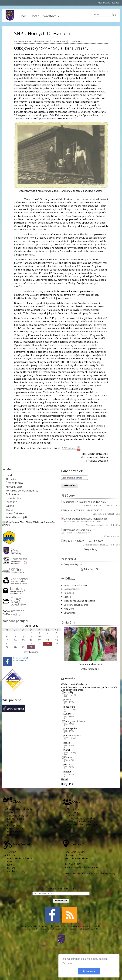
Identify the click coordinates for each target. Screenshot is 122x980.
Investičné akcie (15, 513)
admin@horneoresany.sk (79, 926)
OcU (65, 926)
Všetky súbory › (90, 549)
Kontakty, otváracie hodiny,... (22, 491)
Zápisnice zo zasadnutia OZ (93, 506)
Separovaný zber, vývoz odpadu (83, 824)
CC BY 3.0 (94, 929)
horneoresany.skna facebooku (21, 659)
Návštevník (51, 16)
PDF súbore (71, 448)
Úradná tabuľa (14, 483)
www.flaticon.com (72, 929)
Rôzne (107, 536)
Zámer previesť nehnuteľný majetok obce (86, 519)
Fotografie (70, 707)
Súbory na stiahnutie (75, 721)
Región (68, 772)
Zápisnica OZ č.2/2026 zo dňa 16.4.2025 (85, 502)
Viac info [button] (67, 963)
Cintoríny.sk (70, 613)
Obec (23, 16)
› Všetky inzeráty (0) (71, 564)
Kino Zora (69, 609)
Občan (35, 16)
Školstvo (71, 827)
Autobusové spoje (17, 871)
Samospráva (71, 728)
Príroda (11, 855)
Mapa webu (104, 3)
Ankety (68, 714)
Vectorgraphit (48, 929)
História (68, 764)
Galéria (10, 506)
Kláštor (70, 833)
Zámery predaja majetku (97, 525)
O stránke (96, 926)
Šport (67, 750)
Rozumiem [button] (89, 971)
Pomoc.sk (69, 593)
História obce (14, 498)
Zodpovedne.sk (72, 589)
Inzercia (71, 559)
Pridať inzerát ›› (90, 569)
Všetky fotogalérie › (90, 669)
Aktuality (11, 479)
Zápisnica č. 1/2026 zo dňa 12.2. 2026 (84, 541)
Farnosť (70, 830)
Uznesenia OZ (99, 514)
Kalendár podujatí (16, 517)
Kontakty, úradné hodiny (79, 821)
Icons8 (57, 929)
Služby (9, 510)
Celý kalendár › (32, 652)
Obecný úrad (73, 809)
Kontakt (116, 3)
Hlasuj (64, 779)
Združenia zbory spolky (19, 816)
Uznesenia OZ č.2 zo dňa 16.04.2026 (83, 510)
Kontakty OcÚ (14, 487)
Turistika (12, 852)
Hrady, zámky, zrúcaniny (20, 858)
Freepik (39, 929)
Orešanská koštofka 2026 (77, 530)
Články (68, 699)
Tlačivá (70, 815)
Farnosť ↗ (12, 502)
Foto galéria (14, 825)
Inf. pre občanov (73, 736)
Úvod (9, 475)
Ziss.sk (67, 597)
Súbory (70, 495)
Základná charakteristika (20, 809)
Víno (9, 862)
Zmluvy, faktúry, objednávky (81, 818)
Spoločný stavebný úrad (76, 605)
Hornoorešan (14, 832)
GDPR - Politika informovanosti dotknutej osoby (90, 873)
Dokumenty (13, 494)
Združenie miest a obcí (75, 585)
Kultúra (68, 757)
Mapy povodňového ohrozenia (80, 601)
